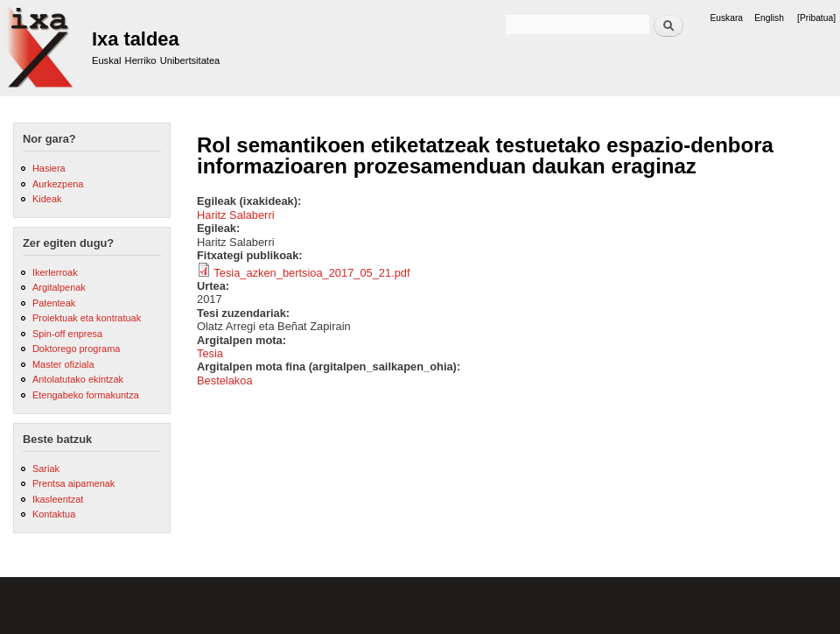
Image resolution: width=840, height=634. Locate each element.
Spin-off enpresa (67, 334)
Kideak (47, 199)
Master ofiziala (63, 364)
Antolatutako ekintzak (78, 379)
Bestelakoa (225, 380)
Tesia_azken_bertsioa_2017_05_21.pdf (311, 273)
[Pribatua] (816, 18)
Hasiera (49, 168)
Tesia (210, 353)
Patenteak (54, 303)
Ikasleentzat (58, 499)
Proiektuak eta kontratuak (87, 318)
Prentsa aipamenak (73, 483)
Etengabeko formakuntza (86, 395)
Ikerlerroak (55, 272)
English (769, 18)
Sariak (46, 468)
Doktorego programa (76, 349)
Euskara (726, 18)
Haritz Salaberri (236, 215)
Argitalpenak (59, 287)
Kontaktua (54, 514)
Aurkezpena (58, 184)
